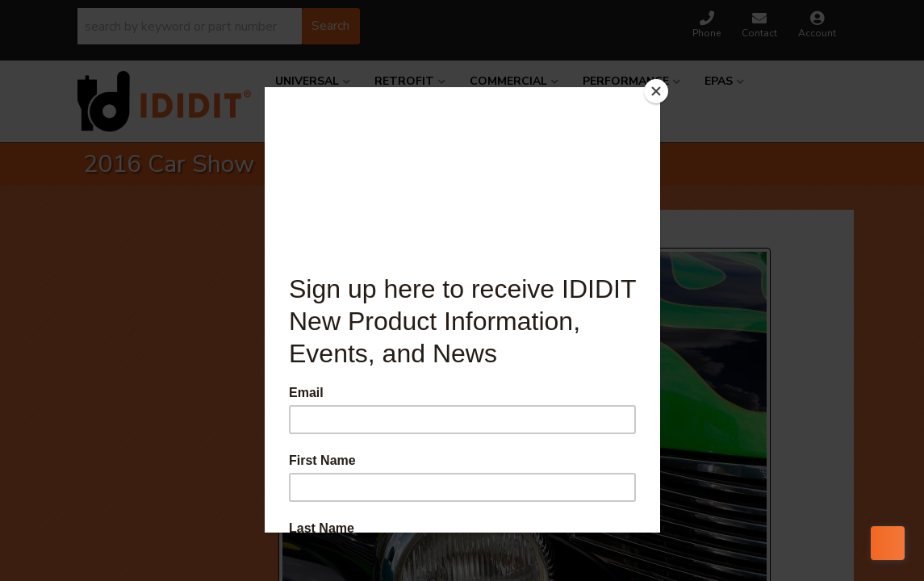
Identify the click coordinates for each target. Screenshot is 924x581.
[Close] (656, 91)
